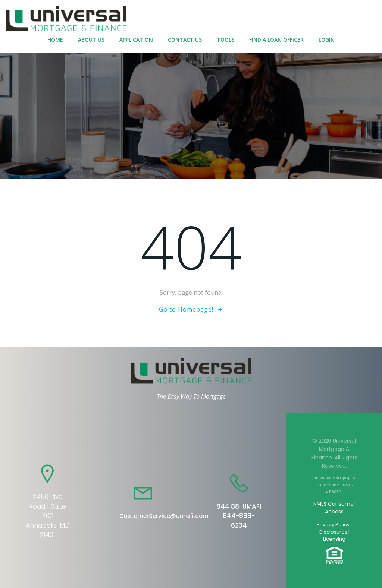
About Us (91, 40)
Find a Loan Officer (276, 40)
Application (136, 40)
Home (55, 40)
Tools (226, 40)
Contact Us (185, 40)
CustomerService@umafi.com (164, 516)
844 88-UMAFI (239, 506)
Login (327, 40)
